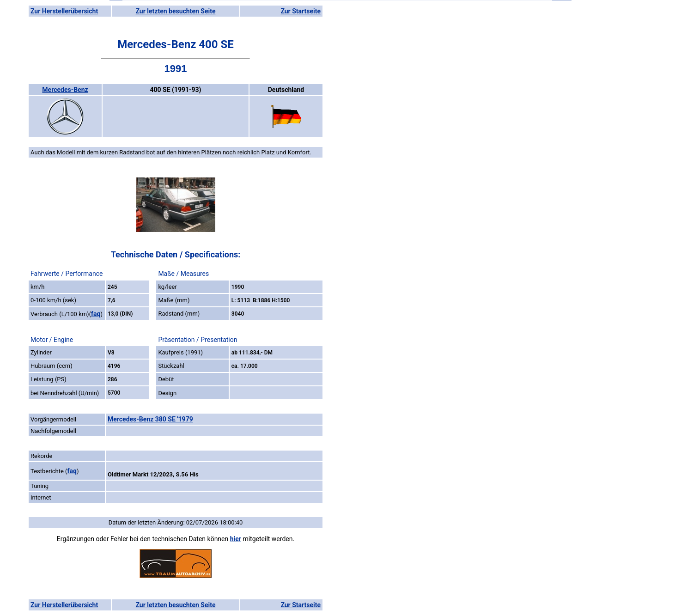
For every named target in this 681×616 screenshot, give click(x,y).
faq (96, 314)
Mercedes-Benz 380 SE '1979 (150, 419)
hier (236, 539)
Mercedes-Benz (65, 90)
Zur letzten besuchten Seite (176, 11)
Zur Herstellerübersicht (64, 11)
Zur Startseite (301, 11)
